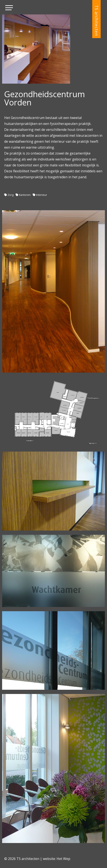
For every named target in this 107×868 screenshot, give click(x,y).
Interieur (42, 195)
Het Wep (63, 859)
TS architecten (97, 21)
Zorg (11, 195)
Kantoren (25, 195)
